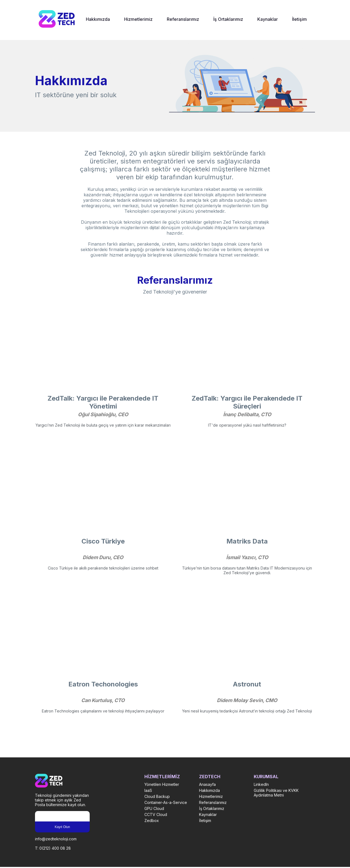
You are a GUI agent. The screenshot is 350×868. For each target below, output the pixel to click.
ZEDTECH (210, 777)
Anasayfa (207, 784)
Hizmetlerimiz (138, 19)
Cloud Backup (157, 796)
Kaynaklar (268, 19)
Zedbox (152, 820)
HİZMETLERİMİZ (162, 777)
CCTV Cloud (156, 814)
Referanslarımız (183, 19)
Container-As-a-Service (166, 802)
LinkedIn (261, 784)
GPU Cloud (154, 808)
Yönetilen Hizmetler (162, 784)
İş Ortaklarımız (228, 19)
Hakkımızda (98, 19)
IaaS (148, 790)
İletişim (299, 19)
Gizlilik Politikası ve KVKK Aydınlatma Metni (276, 793)
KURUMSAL (266, 777)
